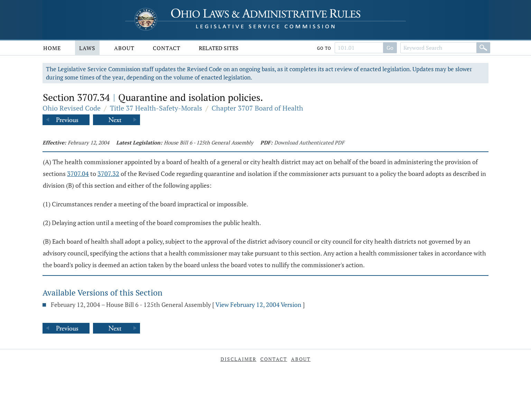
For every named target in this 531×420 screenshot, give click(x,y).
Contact (167, 48)
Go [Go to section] (390, 48)
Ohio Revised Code (72, 108)
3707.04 (78, 174)
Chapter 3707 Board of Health (257, 108)
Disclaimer (239, 359)
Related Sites (219, 48)
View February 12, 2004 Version (258, 305)
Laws (87, 48)
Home (52, 48)
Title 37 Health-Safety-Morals (156, 108)
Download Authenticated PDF (309, 142)
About (124, 48)
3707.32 (108, 174)
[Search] (483, 48)
